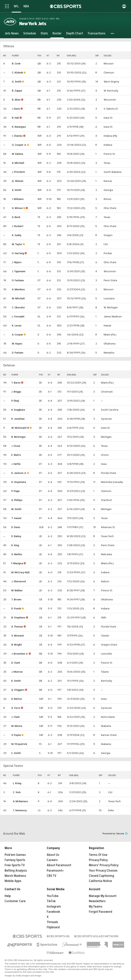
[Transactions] (96, 33)
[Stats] (44, 33)
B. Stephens (18, 618)
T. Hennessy (20, 810)
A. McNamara (20, 801)
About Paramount (59, 865)
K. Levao (17, 326)
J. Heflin (16, 464)
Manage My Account (103, 896)
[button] (113, 33)
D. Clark (16, 663)
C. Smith (16, 753)
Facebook (53, 912)
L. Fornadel (18, 317)
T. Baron (16, 383)
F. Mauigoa (17, 563)
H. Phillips (17, 500)
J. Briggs (16, 392)
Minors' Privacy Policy (104, 865)
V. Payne (16, 735)
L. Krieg (17, 783)
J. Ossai (16, 446)
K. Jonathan (18, 419)
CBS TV (52, 876)
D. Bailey (16, 536)
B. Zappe (17, 91)
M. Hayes (17, 344)
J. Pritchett (18, 172)
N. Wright (17, 645)
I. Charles (17, 136)
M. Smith (16, 509)
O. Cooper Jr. (19, 145)
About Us (53, 855)
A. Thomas (17, 627)
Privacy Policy (98, 860)
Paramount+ (55, 871)
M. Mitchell (18, 298)
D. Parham (18, 353)
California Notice (100, 881)
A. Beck (16, 217)
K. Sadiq (17, 235)
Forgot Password (101, 912)
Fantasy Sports (15, 860)
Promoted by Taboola (115, 834)
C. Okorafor (18, 307)
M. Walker (17, 590)
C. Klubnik (18, 73)
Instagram (54, 907)
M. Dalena (18, 154)
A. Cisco (16, 708)
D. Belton (17, 699)
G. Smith (17, 82)
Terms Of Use (98, 855)
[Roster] (57, 33)
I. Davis (16, 109)
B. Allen (16, 100)
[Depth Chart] (75, 33)
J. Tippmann (19, 271)
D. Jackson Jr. (19, 473)
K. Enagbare (18, 410)
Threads (52, 922)
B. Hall (15, 118)
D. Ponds (16, 609)
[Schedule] (30, 33)
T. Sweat (16, 518)
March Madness (15, 876)
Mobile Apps (13, 881)
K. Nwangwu (19, 127)
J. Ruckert (18, 226)
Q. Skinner (18, 181)
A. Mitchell (18, 163)
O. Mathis (17, 554)
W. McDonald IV (20, 428)
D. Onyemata (19, 482)
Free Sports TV (15, 865)
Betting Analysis (16, 871)
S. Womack (18, 636)
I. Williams (18, 199)
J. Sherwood (19, 581)
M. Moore (17, 726)
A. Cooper (18, 335)
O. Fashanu (18, 280)
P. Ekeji (15, 401)
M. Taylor (17, 244)
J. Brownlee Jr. (20, 654)
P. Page (15, 491)
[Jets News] (12, 33)
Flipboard (53, 927)
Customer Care (15, 901)
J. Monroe (17, 672)
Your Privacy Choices (103, 871)
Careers (52, 860)
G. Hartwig (18, 253)
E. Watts (16, 455)
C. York (17, 792)
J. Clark (15, 717)
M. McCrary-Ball (20, 572)
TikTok (51, 901)
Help (8, 896)
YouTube (53, 896)
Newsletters (97, 901)
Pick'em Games (15, 855)
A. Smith (17, 190)
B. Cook (16, 64)
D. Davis (16, 527)
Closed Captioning (101, 876)
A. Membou (18, 289)
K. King (15, 545)
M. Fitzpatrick (19, 744)
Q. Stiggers (18, 690)
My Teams (96, 907)
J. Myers (17, 262)
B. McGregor (19, 437)
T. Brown (16, 599)
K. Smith (16, 681)
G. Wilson (17, 208)
